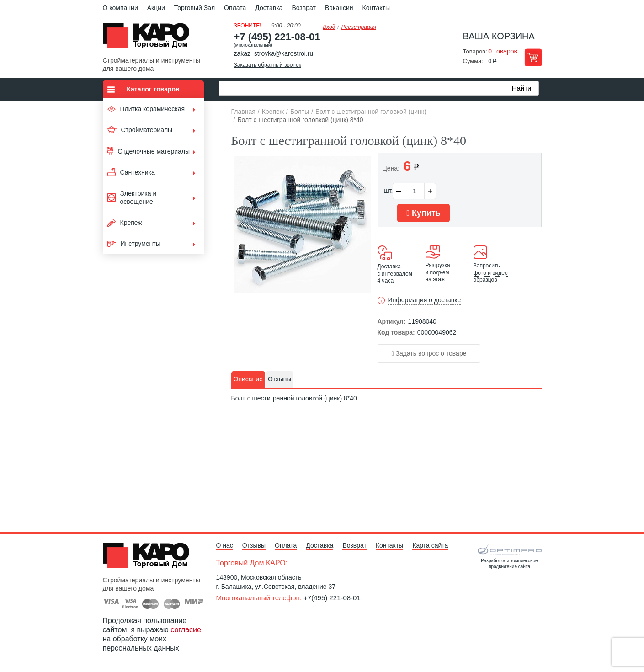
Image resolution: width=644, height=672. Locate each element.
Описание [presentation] (248, 379)
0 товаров (503, 51)
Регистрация (359, 27)
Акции (156, 8)
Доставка (269, 8)
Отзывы (254, 545)
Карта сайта (430, 545)
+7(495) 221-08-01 (332, 598)
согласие (186, 630)
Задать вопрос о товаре (429, 353)
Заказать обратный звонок (268, 65)
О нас (225, 545)
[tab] (248, 379)
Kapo (149, 38)
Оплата (235, 8)
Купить (423, 213)
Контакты (376, 8)
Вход (329, 27)
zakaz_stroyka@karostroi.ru (274, 53)
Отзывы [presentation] (279, 379)
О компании (120, 8)
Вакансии (339, 8)
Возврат (304, 8)
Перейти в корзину (533, 57)
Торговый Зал (194, 8)
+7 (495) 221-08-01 (277, 37)
